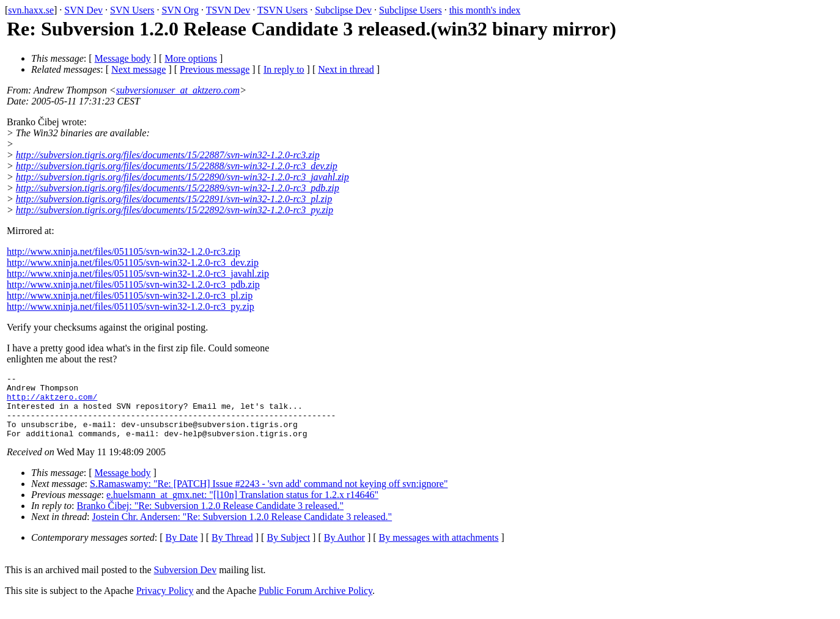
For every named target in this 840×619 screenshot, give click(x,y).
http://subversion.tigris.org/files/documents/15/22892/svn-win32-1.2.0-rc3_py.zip (175, 210)
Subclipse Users (411, 10)
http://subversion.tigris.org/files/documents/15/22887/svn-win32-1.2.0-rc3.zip (168, 155)
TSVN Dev (228, 10)
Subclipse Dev (343, 10)
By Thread (232, 550)
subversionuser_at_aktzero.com (178, 90)
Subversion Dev (186, 583)
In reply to (284, 69)
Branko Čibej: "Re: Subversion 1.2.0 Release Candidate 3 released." (211, 518)
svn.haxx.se (31, 10)
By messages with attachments (439, 550)
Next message (138, 69)
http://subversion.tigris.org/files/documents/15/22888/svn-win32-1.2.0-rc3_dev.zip (177, 166)
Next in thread (346, 69)
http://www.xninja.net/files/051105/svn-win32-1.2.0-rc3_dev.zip (133, 262)
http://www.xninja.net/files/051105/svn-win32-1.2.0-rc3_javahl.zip (138, 273)
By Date (182, 550)
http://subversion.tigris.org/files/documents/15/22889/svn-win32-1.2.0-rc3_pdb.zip (178, 188)
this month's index (485, 10)
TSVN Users (282, 10)
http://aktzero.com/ (52, 402)
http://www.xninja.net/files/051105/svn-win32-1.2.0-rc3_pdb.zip (133, 284)
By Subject (288, 550)
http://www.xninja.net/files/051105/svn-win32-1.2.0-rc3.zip (123, 251)
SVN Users (132, 10)
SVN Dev (83, 10)
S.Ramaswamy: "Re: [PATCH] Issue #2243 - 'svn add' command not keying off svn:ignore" (269, 496)
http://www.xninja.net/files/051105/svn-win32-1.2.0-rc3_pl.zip (130, 295)
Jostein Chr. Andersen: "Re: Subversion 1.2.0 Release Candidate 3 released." (242, 529)
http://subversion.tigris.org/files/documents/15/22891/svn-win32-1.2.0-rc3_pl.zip (174, 199)
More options (191, 58)
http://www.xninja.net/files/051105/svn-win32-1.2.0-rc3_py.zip (131, 306)
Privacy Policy (165, 603)
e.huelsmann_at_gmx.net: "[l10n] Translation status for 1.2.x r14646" (242, 507)
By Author (344, 550)
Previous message (215, 69)
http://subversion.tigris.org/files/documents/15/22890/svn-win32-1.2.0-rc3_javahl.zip (182, 177)
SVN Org (180, 10)
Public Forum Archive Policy (315, 603)
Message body (123, 58)
